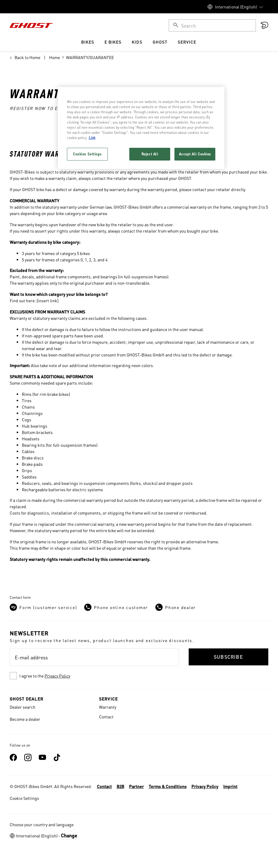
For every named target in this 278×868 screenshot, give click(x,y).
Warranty (108, 707)
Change (69, 835)
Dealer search (23, 707)
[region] (141, 128)
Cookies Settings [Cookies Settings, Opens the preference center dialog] (87, 154)
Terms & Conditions (168, 786)
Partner (136, 786)
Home (55, 57)
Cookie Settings (24, 798)
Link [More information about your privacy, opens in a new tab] (92, 138)
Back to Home (25, 57)
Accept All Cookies (195, 154)
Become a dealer (25, 719)
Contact (106, 717)
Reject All (150, 154)
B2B (120, 786)
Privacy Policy (57, 676)
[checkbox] (94, 676)
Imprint (230, 786)
